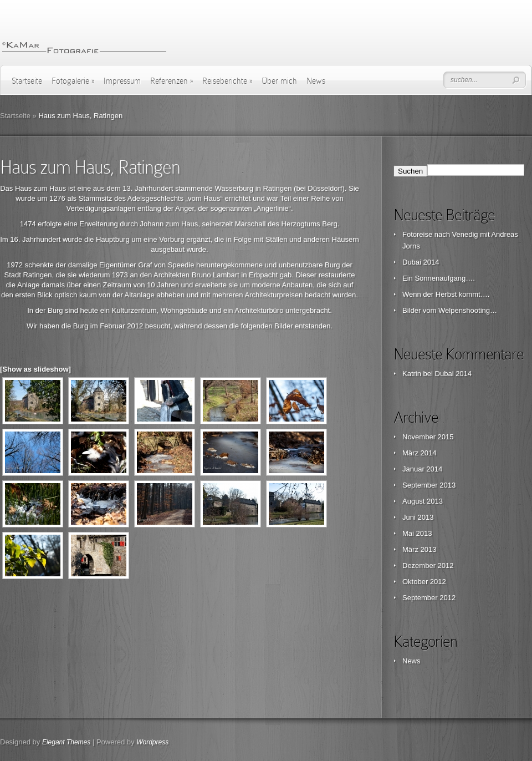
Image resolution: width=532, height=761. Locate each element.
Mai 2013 (417, 533)
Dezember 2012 (428, 565)
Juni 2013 (418, 517)
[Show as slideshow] (35, 369)
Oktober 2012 (424, 582)
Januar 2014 (422, 469)
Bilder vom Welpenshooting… (450, 310)
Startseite (27, 81)
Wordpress (152, 742)
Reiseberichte (227, 81)
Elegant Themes (66, 742)
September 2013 (429, 485)
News (316, 81)
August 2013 (423, 501)
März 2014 (419, 453)
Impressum (122, 81)
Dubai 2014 (421, 262)
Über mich (279, 81)
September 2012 (429, 598)
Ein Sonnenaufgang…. (439, 278)
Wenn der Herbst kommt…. (446, 294)
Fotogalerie (73, 81)
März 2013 (419, 549)
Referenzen (172, 81)
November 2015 (428, 437)
